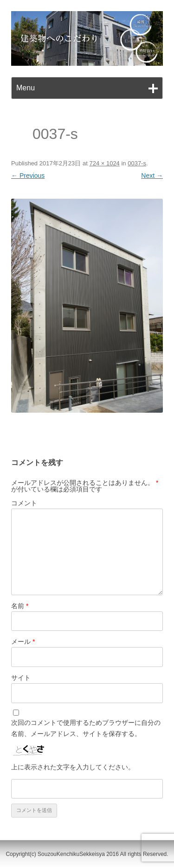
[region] (87, 38)
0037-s (137, 163)
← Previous (28, 176)
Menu (26, 88)
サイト (21, 678)
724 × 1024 (104, 163)
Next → (152, 176)
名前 (20, 606)
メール (23, 642)
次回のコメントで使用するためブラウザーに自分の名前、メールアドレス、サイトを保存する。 (86, 728)
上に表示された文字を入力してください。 (73, 767)
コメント (24, 503)
